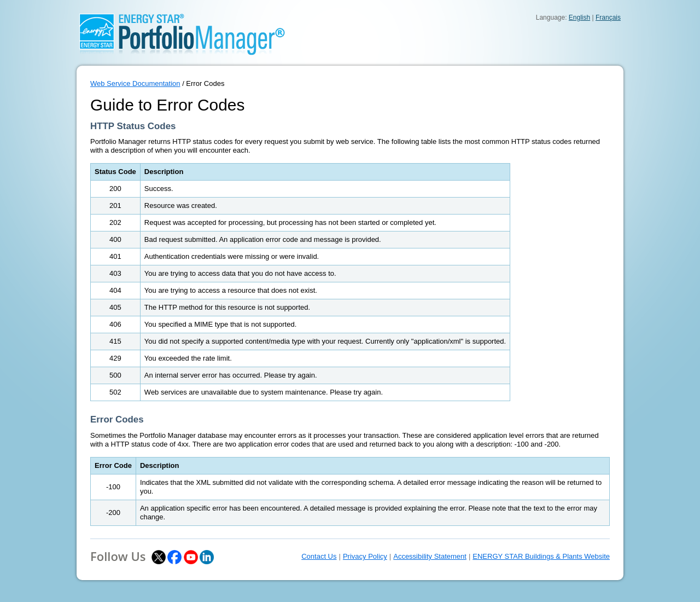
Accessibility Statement (430, 556)
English (579, 18)
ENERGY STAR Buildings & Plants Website (541, 556)
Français (608, 18)
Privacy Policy (365, 556)
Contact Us (319, 556)
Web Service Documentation (135, 83)
